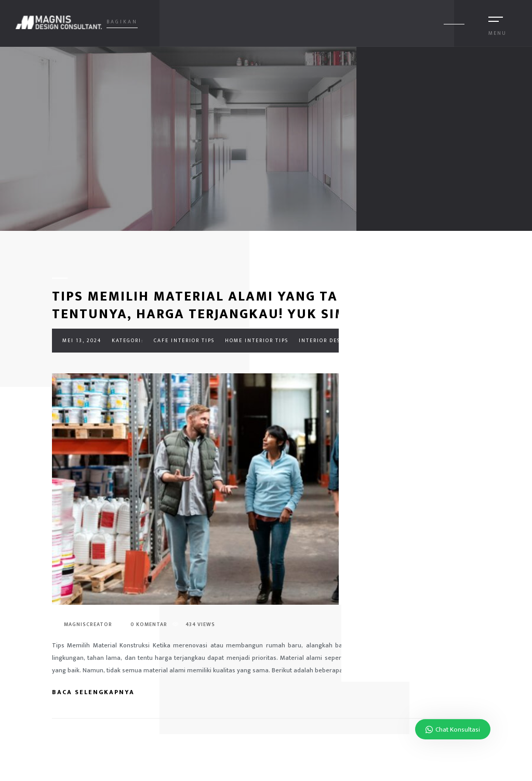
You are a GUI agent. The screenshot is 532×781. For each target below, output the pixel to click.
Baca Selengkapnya (99, 692)
